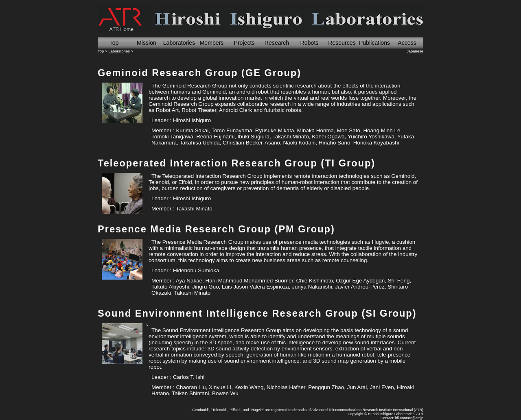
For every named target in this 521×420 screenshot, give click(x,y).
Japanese (415, 51)
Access (407, 43)
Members (212, 43)
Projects (244, 43)
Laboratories (179, 43)
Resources (342, 43)
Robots (310, 43)
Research (277, 43)
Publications (374, 43)
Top (114, 43)
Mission (147, 43)
